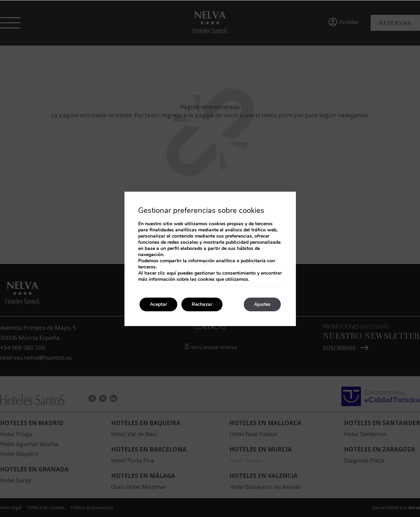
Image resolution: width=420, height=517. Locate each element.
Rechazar (202, 304)
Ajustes (262, 304)
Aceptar (158, 304)
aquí (171, 273)
